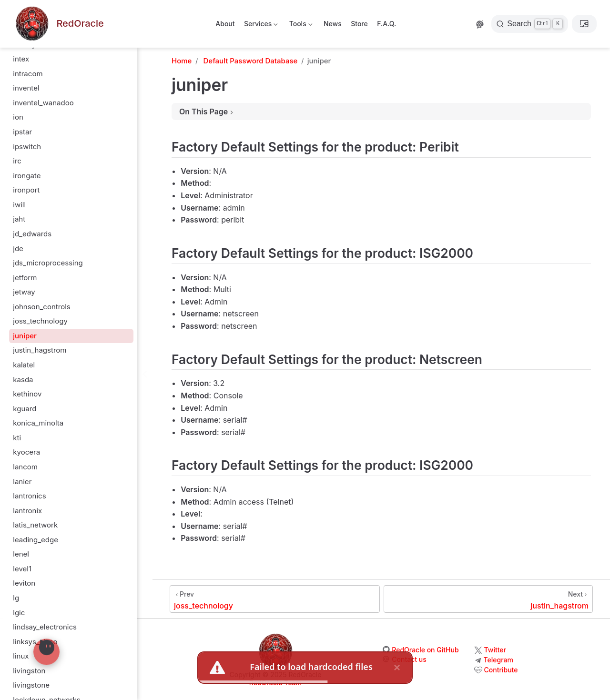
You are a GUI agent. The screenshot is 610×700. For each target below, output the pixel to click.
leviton (24, 583)
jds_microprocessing (48, 263)
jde (18, 249)
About (225, 24)
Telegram (498, 660)
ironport (26, 190)
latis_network (35, 525)
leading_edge (36, 540)
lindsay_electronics (45, 627)
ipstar (22, 132)
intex (21, 59)
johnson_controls (42, 307)
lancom (25, 467)
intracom (28, 74)
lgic (19, 613)
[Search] (530, 24)
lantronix (27, 511)
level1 (22, 569)
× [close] (397, 667)
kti (17, 438)
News (333, 24)
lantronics (29, 496)
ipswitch (27, 147)
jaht (19, 219)
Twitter (495, 650)
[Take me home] (59, 24)
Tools (300, 25)
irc (17, 161)
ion (18, 117)
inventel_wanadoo (43, 103)
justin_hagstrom (40, 350)
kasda (23, 380)
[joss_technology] (275, 599)
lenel (21, 554)
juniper (25, 336)
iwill (19, 205)
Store (359, 24)
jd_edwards (32, 234)
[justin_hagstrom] (488, 599)
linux (21, 656)
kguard (25, 409)
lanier (22, 482)
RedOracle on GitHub (425, 650)
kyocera (26, 452)
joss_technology (40, 321)
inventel (26, 88)
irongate (27, 176)
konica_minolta (38, 423)
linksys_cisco (35, 642)
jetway (24, 292)
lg (16, 598)
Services (260, 25)
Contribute (501, 670)
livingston (29, 671)
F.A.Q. (386, 24)
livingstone (31, 685)
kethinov (27, 394)
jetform (25, 278)
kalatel (24, 365)
